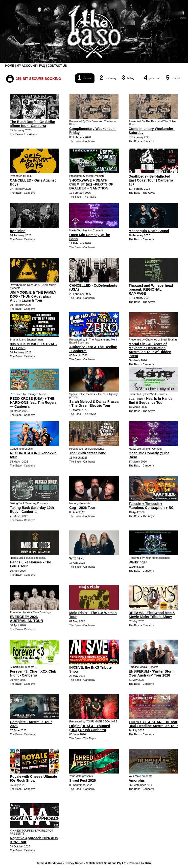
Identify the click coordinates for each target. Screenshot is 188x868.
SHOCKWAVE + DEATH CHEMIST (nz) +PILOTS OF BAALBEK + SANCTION (91, 184)
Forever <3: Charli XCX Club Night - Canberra (33, 673)
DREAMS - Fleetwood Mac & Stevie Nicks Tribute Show (152, 615)
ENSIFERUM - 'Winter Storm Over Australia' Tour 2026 (152, 673)
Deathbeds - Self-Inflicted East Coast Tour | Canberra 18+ (151, 180)
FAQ (42, 66)
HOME (10, 66)
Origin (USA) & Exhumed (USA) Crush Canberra (90, 728)
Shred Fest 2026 (82, 780)
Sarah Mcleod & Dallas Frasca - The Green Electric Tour (94, 403)
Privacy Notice (74, 863)
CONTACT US (57, 66)
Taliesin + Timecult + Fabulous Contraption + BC (151, 506)
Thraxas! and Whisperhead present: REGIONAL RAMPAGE (151, 289)
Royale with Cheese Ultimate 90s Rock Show (34, 778)
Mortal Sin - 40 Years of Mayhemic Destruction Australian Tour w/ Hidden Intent (150, 350)
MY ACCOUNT (27, 66)
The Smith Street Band (88, 453)
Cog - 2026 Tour (82, 508)
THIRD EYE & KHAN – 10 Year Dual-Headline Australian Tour (153, 724)
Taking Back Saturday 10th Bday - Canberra (32, 510)
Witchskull (78, 558)
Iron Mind (18, 231)
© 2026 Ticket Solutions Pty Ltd (106, 863)
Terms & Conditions (49, 863)
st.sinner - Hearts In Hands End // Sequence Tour (151, 401)
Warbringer (138, 562)
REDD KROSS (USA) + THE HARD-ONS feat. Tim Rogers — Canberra (33, 403)
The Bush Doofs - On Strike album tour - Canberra (32, 124)
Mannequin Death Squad (149, 231)
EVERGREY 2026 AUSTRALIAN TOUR (26, 619)
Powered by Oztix (140, 863)
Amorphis (137, 780)
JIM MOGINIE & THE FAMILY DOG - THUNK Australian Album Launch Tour (33, 296)
